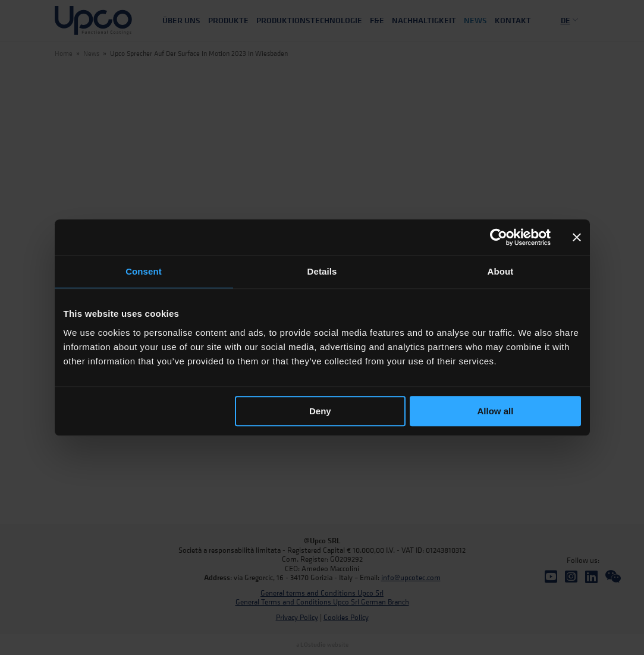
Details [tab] (322, 271)
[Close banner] (577, 237)
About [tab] (501, 271)
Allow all (496, 411)
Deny (320, 411)
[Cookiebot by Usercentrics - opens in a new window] (499, 237)
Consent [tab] (144, 271)
